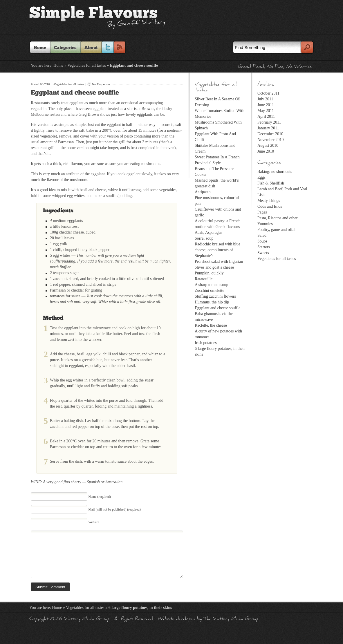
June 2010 (266, 151)
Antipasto (203, 192)
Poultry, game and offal (276, 230)
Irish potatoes (206, 343)
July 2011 (265, 99)
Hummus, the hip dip (212, 302)
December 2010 (270, 134)
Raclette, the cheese (211, 325)
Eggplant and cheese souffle (75, 93)
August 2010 (268, 145)
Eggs (261, 177)
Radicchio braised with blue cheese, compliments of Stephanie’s (217, 250)
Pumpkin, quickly (209, 273)
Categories (65, 48)
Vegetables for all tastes (87, 65)
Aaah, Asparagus (208, 233)
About (91, 48)
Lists (261, 195)
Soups (262, 241)
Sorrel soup (204, 238)
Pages (262, 212)
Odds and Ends (270, 206)
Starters (264, 247)
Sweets (263, 253)
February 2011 (269, 122)
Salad (262, 235)
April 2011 (266, 116)
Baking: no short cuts (275, 172)
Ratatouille (204, 279)
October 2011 (268, 93)
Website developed (177, 628)
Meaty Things (269, 201)
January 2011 (268, 128)
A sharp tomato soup (212, 285)
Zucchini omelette (209, 291)
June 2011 (266, 105)
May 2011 (266, 111)
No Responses (101, 84)
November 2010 (271, 140)
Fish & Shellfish (271, 183)
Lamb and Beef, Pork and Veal (282, 189)
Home (40, 48)
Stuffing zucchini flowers (215, 296)
